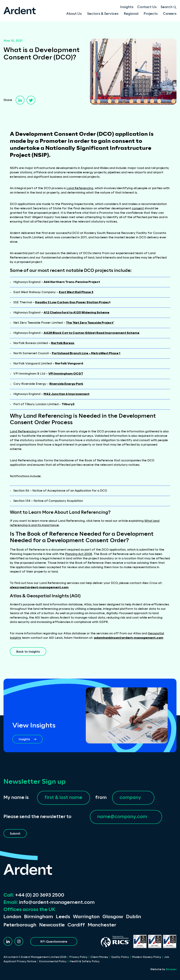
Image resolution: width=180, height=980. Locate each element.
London (12, 917)
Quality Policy (120, 957)
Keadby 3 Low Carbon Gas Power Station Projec (72, 302)
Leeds (63, 917)
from (101, 798)
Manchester (102, 925)
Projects (151, 14)
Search (168, 7)
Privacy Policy (78, 957)
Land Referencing (80, 188)
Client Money (99, 957)
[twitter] (31, 100)
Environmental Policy (53, 962)
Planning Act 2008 (79, 554)
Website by (163, 969)
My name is (16, 798)
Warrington (86, 917)
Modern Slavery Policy (147, 957)
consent (138, 208)
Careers (170, 14)
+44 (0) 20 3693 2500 (34, 895)
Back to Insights (28, 652)
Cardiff (76, 925)
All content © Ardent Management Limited (35, 957)
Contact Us (147, 7)
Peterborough (20, 925)
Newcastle (52, 925)
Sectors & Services (103, 14)
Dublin (134, 917)
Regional (131, 14)
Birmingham (39, 917)
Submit (15, 834)
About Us (74, 14)
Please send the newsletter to (37, 817)
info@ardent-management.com (49, 902)
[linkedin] (20, 100)
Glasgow (113, 917)
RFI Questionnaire (54, 942)
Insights (127, 7)
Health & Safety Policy (85, 962)
